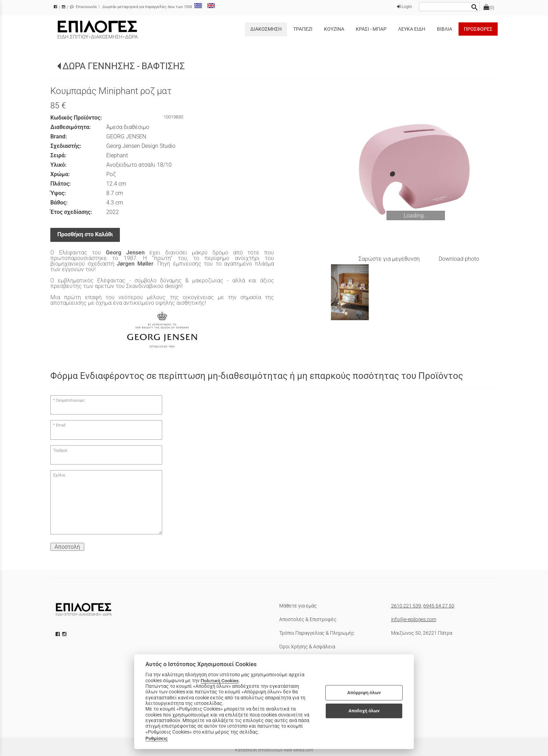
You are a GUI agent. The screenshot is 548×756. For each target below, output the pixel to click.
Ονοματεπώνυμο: (70, 400)
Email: (61, 425)
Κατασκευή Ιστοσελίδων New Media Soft (274, 750)
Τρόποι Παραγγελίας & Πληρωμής (317, 633)
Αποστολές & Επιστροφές (308, 619)
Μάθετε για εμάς (298, 606)
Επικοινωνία (83, 7)
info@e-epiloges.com (414, 619)
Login (405, 7)
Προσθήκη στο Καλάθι (85, 234)
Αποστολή (67, 547)
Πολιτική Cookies (220, 681)
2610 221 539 (406, 606)
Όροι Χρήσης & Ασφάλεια (307, 647)
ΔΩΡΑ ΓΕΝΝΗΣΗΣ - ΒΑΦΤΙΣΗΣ (124, 66)
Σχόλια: (59, 475)
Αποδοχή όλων (364, 711)
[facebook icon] (58, 634)
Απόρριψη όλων (364, 693)
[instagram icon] (65, 634)
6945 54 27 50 (439, 606)
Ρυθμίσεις (157, 738)
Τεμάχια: (60, 450)
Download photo (459, 259)
